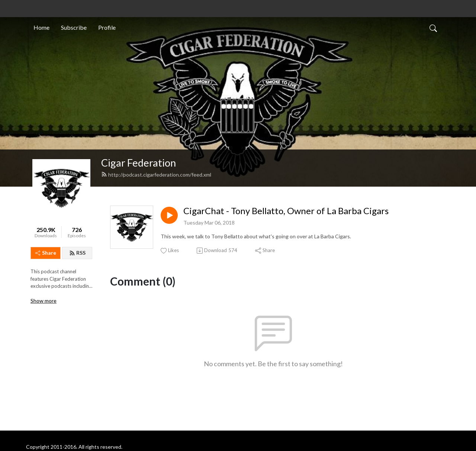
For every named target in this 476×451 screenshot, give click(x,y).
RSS (77, 253)
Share (46, 253)
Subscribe (74, 27)
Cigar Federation (139, 163)
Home (41, 27)
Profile (107, 27)
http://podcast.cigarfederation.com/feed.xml (156, 175)
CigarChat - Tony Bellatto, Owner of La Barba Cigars (286, 211)
